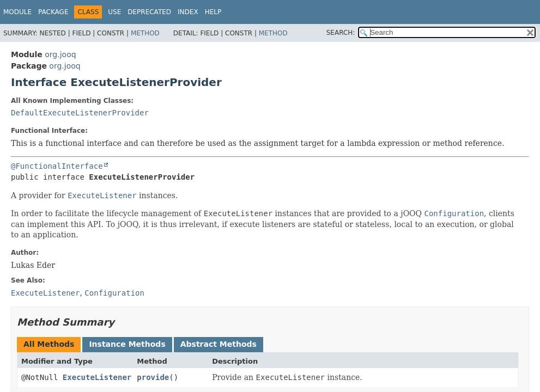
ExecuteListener (97, 377)
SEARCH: (341, 33)
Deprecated (149, 12)
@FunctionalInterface (57, 166)
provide (153, 377)
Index (188, 12)
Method (145, 33)
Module (17, 12)
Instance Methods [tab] (127, 344)
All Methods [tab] (49, 344)
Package (53, 12)
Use (114, 12)
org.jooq (60, 54)
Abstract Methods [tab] (219, 344)
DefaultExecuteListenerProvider (80, 113)
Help (213, 12)
